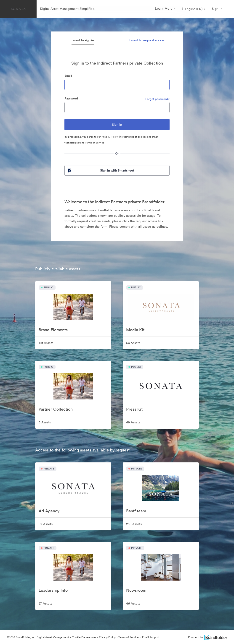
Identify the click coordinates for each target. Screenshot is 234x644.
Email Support (150, 637)
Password (71, 98)
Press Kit (134, 409)
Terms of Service (95, 143)
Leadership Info (53, 590)
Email (68, 76)
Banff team (136, 511)
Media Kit (135, 330)
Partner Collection (56, 409)
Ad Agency (49, 511)
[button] (194, 9)
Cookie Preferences (84, 637)
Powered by (208, 637)
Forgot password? (157, 99)
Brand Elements (53, 330)
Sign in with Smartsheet (101, 170)
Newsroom (136, 590)
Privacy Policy (110, 137)
